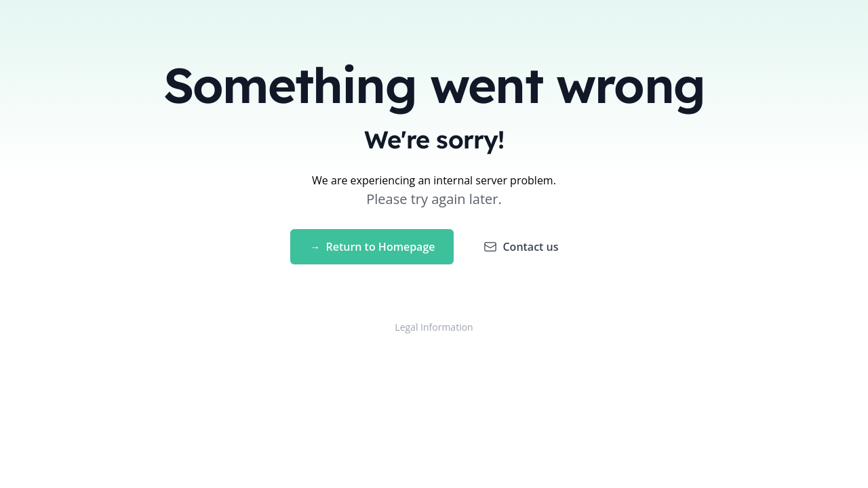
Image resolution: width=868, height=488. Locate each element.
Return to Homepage (372, 247)
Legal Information (434, 327)
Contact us (521, 247)
